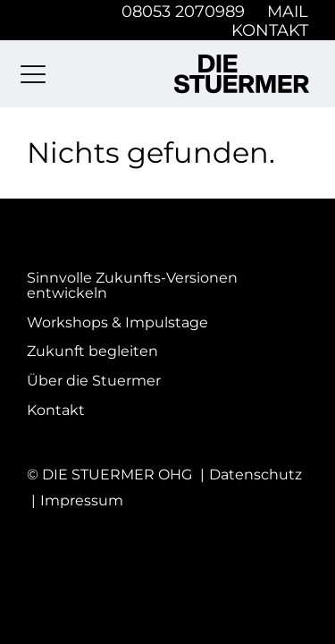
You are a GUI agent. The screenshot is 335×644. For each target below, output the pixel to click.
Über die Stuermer (94, 381)
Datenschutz (255, 475)
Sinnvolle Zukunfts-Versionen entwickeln (132, 286)
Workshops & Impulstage (117, 323)
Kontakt (270, 30)
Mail (288, 11)
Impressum (82, 500)
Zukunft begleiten (92, 352)
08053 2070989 (183, 11)
